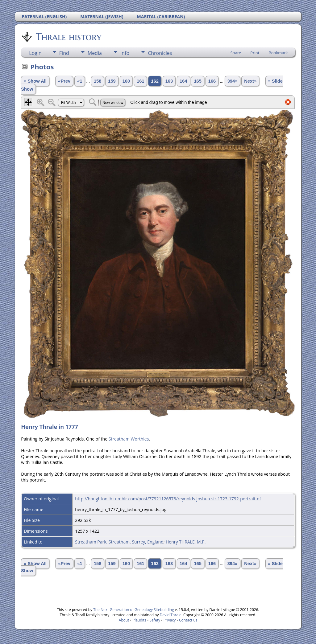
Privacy (170, 620)
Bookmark (278, 53)
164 (183, 81)
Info (125, 53)
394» (233, 81)
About (124, 620)
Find (64, 53)
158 (98, 81)
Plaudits (139, 620)
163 (169, 81)
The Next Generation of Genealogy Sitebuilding (134, 610)
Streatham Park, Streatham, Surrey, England (119, 542)
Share (236, 53)
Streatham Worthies (129, 439)
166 (212, 81)
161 (140, 81)
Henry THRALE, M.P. (186, 542)
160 (126, 81)
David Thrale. (170, 615)
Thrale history (68, 37)
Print (255, 53)
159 (112, 81)
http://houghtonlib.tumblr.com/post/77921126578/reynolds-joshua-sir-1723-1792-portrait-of (168, 499)
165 (197, 81)
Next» (250, 81)
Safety (155, 620)
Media (95, 53)
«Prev (64, 81)
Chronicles (160, 53)
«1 (80, 81)
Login (35, 53)
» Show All (35, 81)
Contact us (188, 620)
